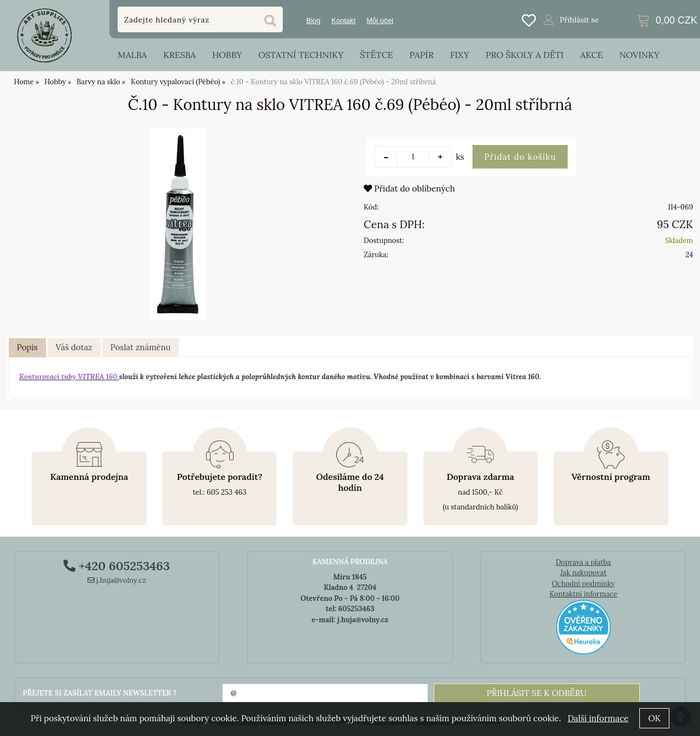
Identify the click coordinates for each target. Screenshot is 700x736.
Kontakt (343, 21)
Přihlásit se (579, 20)
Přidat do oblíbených (409, 189)
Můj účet (380, 21)
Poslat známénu (141, 347)
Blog (313, 21)
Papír (422, 55)
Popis (27, 347)
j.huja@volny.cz (117, 580)
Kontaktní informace (584, 594)
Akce (592, 55)
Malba (132, 55)
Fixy (460, 55)
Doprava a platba (583, 562)
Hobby (227, 55)
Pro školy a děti (525, 55)
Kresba (179, 55)
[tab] (27, 348)
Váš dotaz (74, 347)
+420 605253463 (116, 566)
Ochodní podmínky (583, 584)
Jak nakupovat (583, 573)
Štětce (377, 55)
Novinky (639, 55)
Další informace (598, 718)
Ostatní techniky (301, 55)
